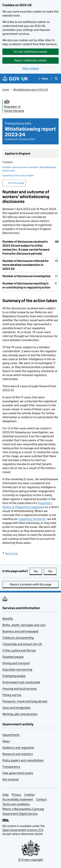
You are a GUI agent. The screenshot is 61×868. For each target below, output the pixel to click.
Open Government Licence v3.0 (23, 830)
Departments (11, 735)
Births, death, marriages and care (24, 625)
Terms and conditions (16, 804)
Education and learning (17, 669)
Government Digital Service (20, 814)
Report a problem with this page (31, 584)
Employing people (14, 676)
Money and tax (12, 695)
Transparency (11, 767)
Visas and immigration (16, 708)
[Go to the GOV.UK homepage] (15, 79)
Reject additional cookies (30, 60)
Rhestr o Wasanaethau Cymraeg (23, 809)
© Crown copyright (31, 860)
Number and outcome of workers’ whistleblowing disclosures (29, 169)
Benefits (8, 619)
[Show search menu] (56, 79)
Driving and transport (16, 663)
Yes (38, 571)
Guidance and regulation (18, 748)
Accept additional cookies (31, 52)
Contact (41, 799)
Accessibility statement (18, 799)
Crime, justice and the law (19, 650)
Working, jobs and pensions (20, 714)
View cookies (31, 68)
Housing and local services (20, 689)
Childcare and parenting (18, 638)
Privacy (16, 795)
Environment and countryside (21, 682)
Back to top (10, 553)
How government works (18, 773)
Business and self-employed (20, 631)
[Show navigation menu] (43, 79)
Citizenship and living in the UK (22, 644)
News (6, 741)
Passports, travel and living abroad (25, 701)
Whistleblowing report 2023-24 (31, 90)
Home (6, 90)
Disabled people (13, 657)
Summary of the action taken (18, 175)
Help (6, 795)
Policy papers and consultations (23, 760)
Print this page (16, 183)
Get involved (10, 779)
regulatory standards (32, 519)
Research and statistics (18, 754)
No (52, 571)
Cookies (29, 795)
